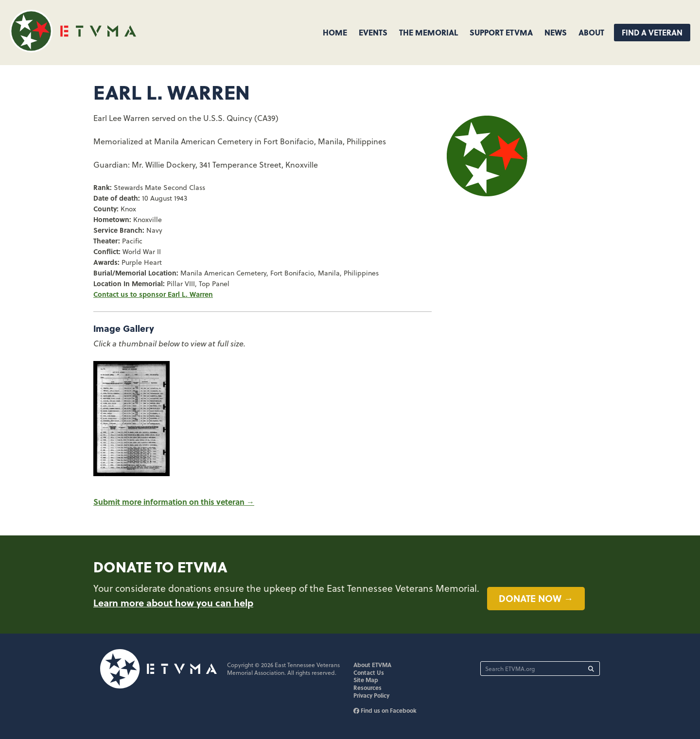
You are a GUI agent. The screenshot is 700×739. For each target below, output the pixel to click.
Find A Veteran (652, 32)
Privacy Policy (371, 695)
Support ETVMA (501, 32)
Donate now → (536, 598)
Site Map (366, 680)
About (591, 32)
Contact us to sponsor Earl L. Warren (153, 294)
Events (373, 32)
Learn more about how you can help (173, 602)
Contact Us (369, 672)
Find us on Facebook (385, 710)
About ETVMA (372, 665)
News (556, 32)
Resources (367, 687)
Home (335, 32)
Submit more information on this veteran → (174, 502)
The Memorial (429, 32)
